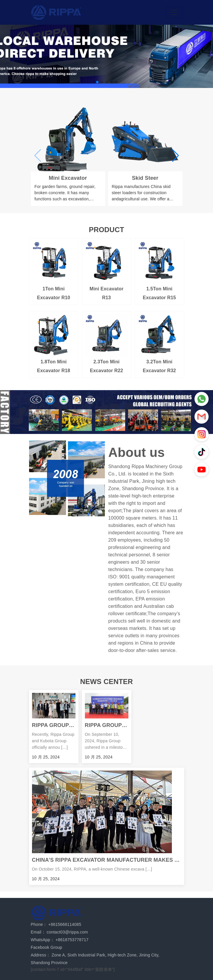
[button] (97, 82)
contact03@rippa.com (67, 932)
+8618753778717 (72, 940)
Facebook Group (47, 947)
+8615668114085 (65, 924)
